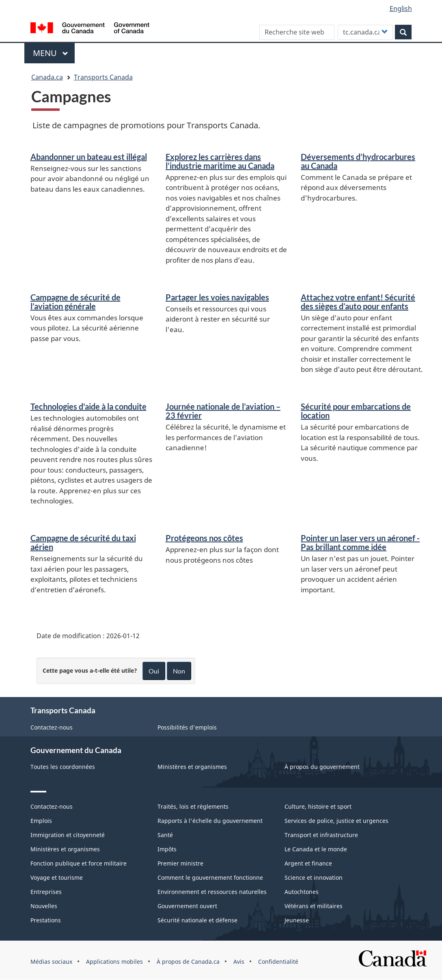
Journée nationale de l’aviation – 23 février (223, 411)
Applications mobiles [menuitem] (114, 962)
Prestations (46, 920)
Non (179, 671)
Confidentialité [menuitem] (278, 962)
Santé (165, 835)
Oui (154, 671)
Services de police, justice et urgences (336, 821)
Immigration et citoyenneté (68, 835)
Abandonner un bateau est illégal (89, 157)
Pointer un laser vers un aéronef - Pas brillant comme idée (360, 542)
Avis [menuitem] (239, 962)
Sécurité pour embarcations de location (356, 411)
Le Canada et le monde (316, 849)
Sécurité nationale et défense (197, 920)
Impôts (167, 849)
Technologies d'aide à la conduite (88, 406)
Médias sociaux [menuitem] (51, 962)
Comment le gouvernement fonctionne (210, 877)
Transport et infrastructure (321, 835)
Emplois (41, 821)
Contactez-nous (52, 727)
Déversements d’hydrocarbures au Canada (358, 161)
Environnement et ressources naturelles (212, 892)
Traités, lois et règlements (193, 806)
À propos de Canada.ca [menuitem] (188, 962)
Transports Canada (103, 77)
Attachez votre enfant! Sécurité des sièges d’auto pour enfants (358, 302)
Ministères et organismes (192, 767)
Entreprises (46, 892)
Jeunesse (297, 920)
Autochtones (302, 892)
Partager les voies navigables (217, 297)
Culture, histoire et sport (318, 806)
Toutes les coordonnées (63, 767)
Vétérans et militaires (314, 906)
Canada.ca (47, 77)
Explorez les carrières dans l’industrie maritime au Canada (220, 161)
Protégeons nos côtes (204, 538)
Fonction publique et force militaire (79, 863)
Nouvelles (44, 906)
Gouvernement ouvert (187, 906)
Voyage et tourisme (57, 877)
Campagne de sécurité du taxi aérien (83, 542)
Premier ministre (180, 863)
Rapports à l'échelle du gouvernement (210, 821)
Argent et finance (308, 863)
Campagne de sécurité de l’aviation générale (75, 302)
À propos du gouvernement (322, 767)
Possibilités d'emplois (187, 727)
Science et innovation (314, 877)
